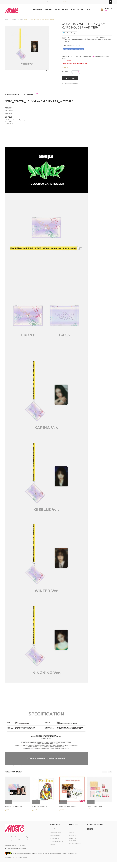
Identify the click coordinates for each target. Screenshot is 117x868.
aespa (94, 57)
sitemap (52, 848)
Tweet (65, 33)
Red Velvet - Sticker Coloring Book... (67, 807)
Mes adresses (72, 835)
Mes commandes (73, 829)
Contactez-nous (55, 838)
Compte (8, 2)
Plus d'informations (12, 95)
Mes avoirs (71, 832)
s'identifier (65, 2)
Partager (73, 33)
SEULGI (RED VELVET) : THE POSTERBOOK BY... (40, 807)
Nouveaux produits (56, 832)
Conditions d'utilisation (56, 842)
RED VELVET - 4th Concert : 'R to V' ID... (14, 807)
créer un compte (72, 2)
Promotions (53, 829)
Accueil (7, 20)
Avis (37, 94)
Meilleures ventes (55, 835)
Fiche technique (27, 95)
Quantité (65, 72)
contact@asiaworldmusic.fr (18, 849)
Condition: (67, 46)
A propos (53, 845)
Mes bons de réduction (75, 843)
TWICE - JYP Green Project (94, 806)
